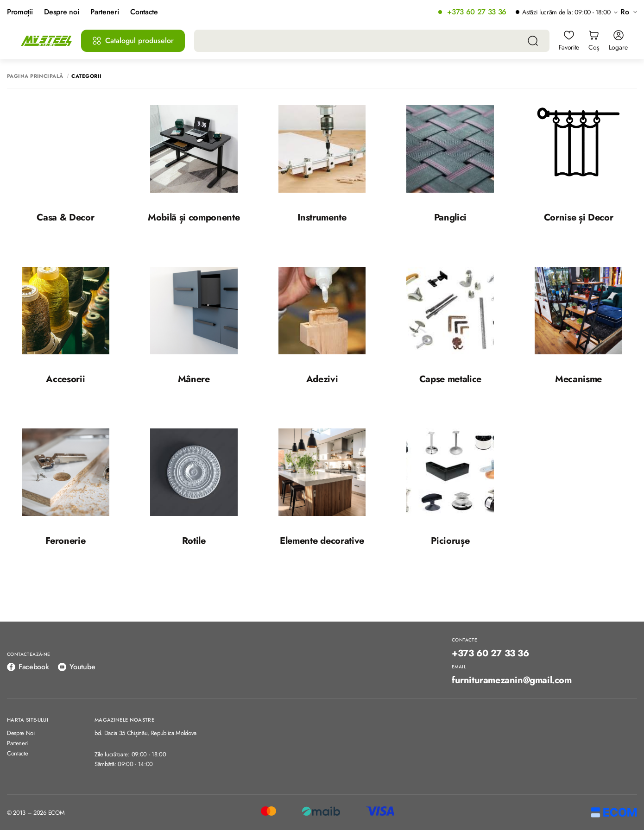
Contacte (144, 12)
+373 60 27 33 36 (477, 12)
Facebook (28, 667)
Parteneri (104, 12)
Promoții (20, 12)
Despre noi (61, 12)
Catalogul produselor (133, 41)
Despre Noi (21, 733)
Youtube (76, 667)
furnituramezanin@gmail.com (512, 680)
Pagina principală (35, 76)
